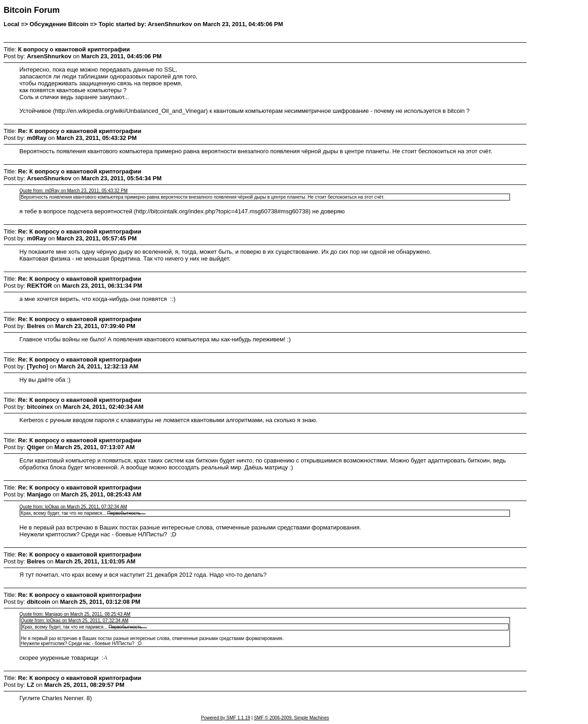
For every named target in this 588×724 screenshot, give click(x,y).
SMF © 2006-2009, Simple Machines (291, 718)
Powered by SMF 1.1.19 (226, 718)
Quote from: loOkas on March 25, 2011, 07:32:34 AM (73, 507)
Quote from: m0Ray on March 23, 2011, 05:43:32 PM (73, 191)
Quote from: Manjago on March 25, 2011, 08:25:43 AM (75, 614)
